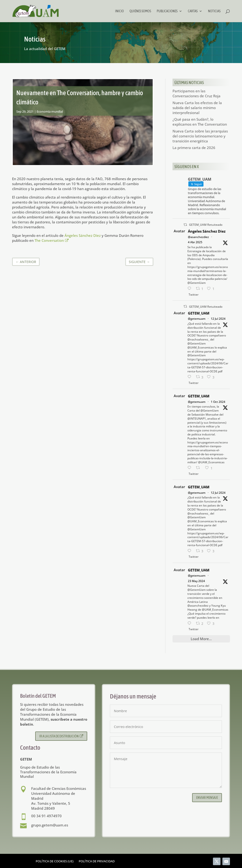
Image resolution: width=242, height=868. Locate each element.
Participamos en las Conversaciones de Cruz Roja (197, 93)
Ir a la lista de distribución (61, 736)
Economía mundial (50, 111)
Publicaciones (167, 11)
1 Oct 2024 (218, 402)
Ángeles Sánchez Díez (83, 235)
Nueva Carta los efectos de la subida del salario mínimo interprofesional (197, 108)
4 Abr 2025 (195, 242)
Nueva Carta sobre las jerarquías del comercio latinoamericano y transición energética (200, 136)
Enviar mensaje (207, 798)
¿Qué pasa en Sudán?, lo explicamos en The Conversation (200, 122)
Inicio (119, 11)
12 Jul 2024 (218, 319)
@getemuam (197, 319)
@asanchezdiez (198, 237)
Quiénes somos (140, 11)
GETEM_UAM (199, 313)
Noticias (214, 11)
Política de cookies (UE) (55, 861)
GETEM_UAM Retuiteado (206, 225)
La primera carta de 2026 (194, 148)
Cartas (193, 11)
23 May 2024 (196, 581)
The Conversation (52, 240)
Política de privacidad (97, 861)
